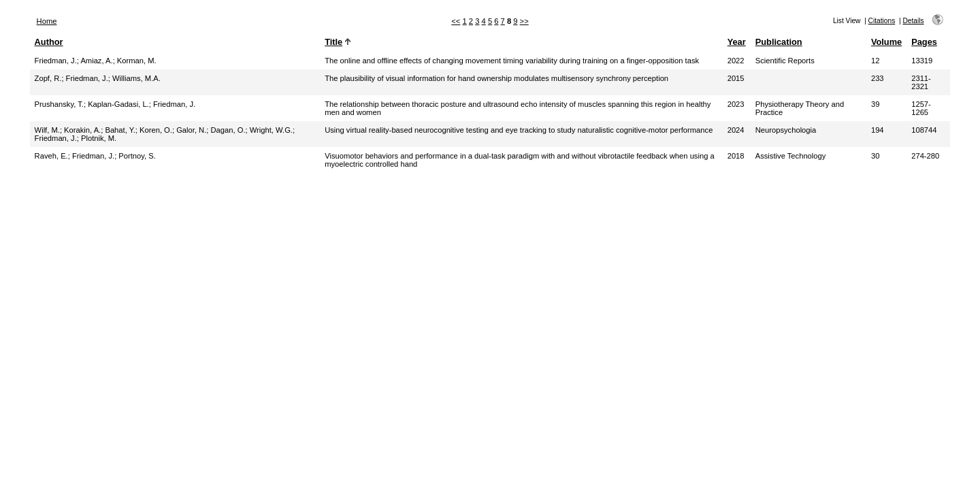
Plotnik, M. (99, 138)
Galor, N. (191, 130)
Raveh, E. (51, 156)
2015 (736, 78)
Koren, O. (156, 130)
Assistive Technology (791, 156)
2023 (736, 104)
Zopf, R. (48, 78)
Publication (779, 42)
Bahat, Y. (120, 130)
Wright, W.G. (271, 130)
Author (49, 42)
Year (737, 42)
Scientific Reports (785, 61)
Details (913, 21)
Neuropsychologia (786, 130)
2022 (736, 61)
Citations (882, 21)
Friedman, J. (56, 61)
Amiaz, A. (96, 61)
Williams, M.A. (136, 78)
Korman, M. (137, 61)
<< (456, 21)
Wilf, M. (47, 130)
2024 (736, 130)
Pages (924, 42)
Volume (886, 42)
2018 (736, 156)
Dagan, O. (228, 130)
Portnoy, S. (137, 156)
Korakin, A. (82, 130)
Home (47, 21)
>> (524, 21)
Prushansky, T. (59, 104)
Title (333, 42)
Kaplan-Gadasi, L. (118, 104)
